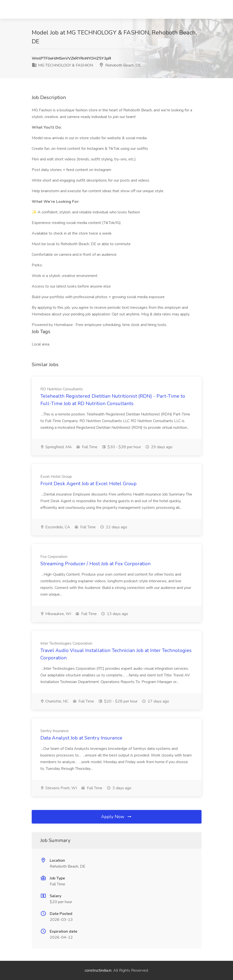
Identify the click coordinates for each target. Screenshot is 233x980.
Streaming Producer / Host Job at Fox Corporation (95, 564)
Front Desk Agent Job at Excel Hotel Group (88, 484)
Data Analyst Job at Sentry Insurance (81, 738)
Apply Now (117, 817)
